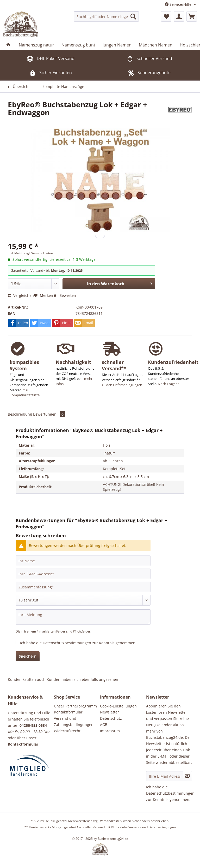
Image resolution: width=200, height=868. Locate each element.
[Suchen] (133, 16)
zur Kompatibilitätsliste (25, 393)
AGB (104, 725)
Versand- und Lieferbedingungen (152, 827)
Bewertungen (49, 414)
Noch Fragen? (168, 384)
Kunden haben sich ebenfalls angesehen (82, 679)
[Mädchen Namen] (156, 45)
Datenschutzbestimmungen (67, 643)
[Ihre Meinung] (83, 617)
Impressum (110, 731)
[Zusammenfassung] (83, 587)
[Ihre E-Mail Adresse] (165, 776)
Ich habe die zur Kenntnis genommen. (78, 643)
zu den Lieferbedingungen (122, 385)
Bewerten (65, 295)
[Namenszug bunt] (78, 45)
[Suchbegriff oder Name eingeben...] (107, 16)
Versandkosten (111, 821)
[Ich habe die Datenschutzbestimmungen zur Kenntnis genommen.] (17, 643)
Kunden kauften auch (27, 679)
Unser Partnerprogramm (75, 706)
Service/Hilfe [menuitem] (179, 4)
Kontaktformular (68, 712)
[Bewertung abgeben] (83, 600)
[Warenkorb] (192, 16)
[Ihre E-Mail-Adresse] (83, 574)
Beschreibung (20, 414)
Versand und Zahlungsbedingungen (74, 721)
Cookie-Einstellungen (118, 706)
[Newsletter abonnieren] (187, 776)
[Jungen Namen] (117, 45)
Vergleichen (21, 295)
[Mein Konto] (179, 16)
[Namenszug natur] (36, 45)
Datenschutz (111, 718)
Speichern (28, 656)
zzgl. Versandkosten (38, 253)
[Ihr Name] (83, 561)
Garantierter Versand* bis (31, 270)
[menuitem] (107, 16)
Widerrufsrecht (67, 731)
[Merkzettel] (166, 16)
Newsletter (110, 712)
